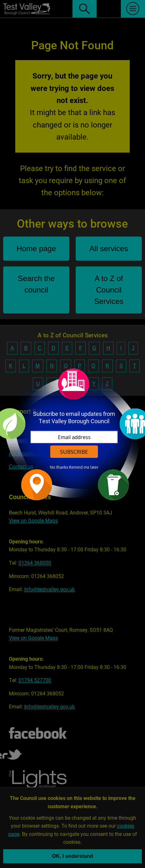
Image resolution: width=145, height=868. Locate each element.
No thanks (59, 467)
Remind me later (84, 467)
